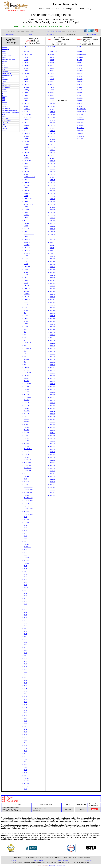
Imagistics (5, 80)
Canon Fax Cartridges (8, 59)
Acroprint (5, 47)
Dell (3, 63)
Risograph (5, 118)
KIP (3, 84)
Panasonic (5, 106)
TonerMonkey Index (11, 34)
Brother (4, 53)
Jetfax (4, 82)
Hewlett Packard (7, 73)
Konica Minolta (6, 86)
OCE (4, 100)
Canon (4, 57)
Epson (4, 69)
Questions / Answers (91, 34)
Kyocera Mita (6, 88)
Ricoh (4, 116)
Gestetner (5, 71)
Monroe (4, 94)
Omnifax (5, 104)
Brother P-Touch (7, 55)
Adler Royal (6, 49)
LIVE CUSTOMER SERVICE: (53, 31)
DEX (4, 65)
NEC (4, 98)
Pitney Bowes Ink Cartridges (10, 110)
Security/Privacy (51, 34)
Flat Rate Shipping (39, 860)
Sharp (4, 126)
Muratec (5, 96)
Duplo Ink (5, 67)
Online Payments (11, 851)
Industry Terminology (64, 860)
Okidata (4, 102)
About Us (31, 34)
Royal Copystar (7, 120)
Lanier (4, 90)
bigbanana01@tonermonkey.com (56, 865)
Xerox (4, 131)
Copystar (5, 61)
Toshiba (4, 128)
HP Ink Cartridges (7, 75)
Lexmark (5, 92)
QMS (4, 114)
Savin (4, 124)
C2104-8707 (53, 52)
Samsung (5, 122)
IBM (3, 77)
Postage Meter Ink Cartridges (10, 112)
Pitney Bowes (6, 108)
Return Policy (89, 860)
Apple (4, 51)
